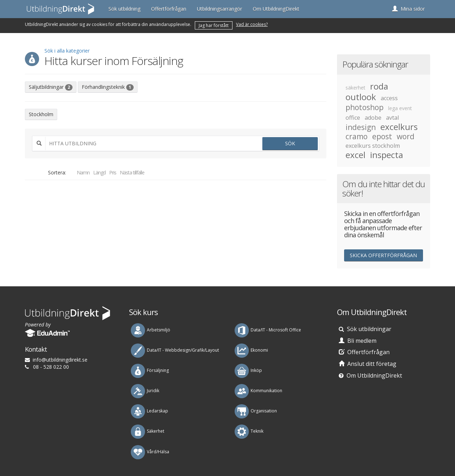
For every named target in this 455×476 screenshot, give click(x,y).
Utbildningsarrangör (220, 9)
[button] (408, 9)
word (406, 136)
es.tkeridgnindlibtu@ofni (60, 360)
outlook (361, 97)
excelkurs (399, 127)
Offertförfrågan (169, 9)
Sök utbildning (124, 9)
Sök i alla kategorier (67, 51)
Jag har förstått (214, 25)
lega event (400, 108)
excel (355, 155)
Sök (290, 143)
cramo (357, 136)
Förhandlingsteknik (108, 87)
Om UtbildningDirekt (276, 9)
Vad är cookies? (252, 24)
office (353, 118)
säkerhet (355, 88)
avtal (392, 118)
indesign (361, 127)
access (389, 98)
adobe (373, 118)
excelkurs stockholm (373, 146)
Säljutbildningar (51, 87)
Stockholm (41, 114)
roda (379, 86)
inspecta (387, 155)
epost (382, 136)
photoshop (365, 107)
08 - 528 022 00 (51, 367)
